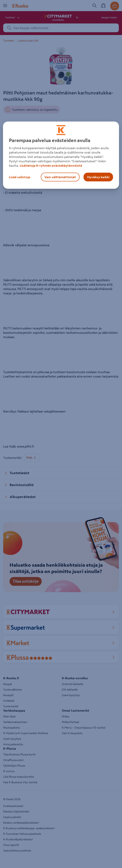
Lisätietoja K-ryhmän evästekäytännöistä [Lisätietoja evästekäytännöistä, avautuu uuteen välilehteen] (51, 165)
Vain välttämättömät (60, 177)
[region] (61, 155)
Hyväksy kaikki (98, 177)
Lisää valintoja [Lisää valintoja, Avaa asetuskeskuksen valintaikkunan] (20, 177)
